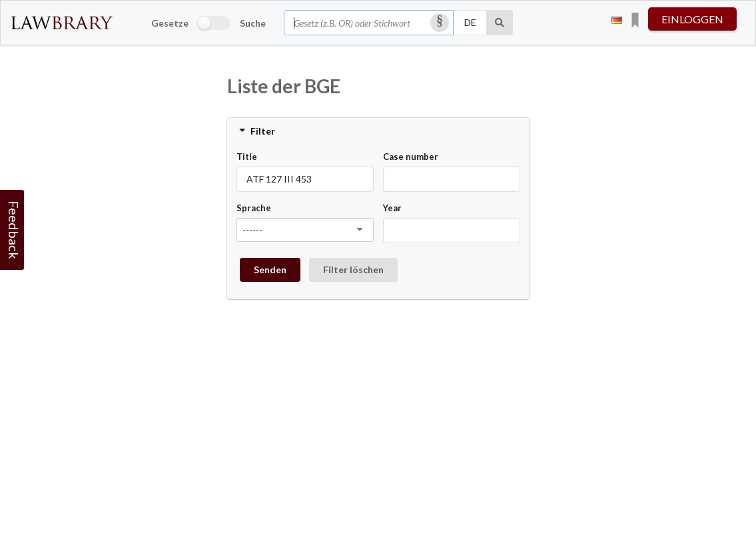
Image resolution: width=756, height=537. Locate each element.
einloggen (692, 19)
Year (392, 208)
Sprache (254, 208)
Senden (270, 269)
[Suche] (500, 23)
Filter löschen (353, 269)
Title (247, 157)
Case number (411, 157)
